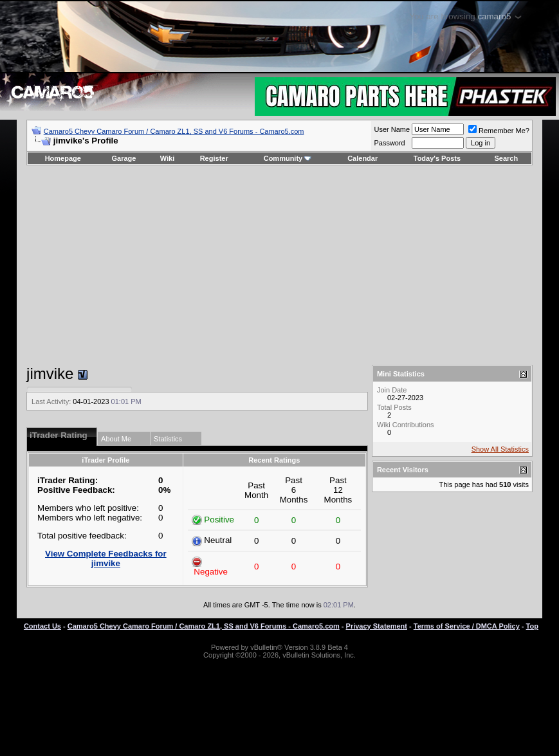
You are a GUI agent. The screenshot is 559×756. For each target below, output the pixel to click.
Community (288, 158)
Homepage (63, 158)
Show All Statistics (500, 449)
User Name (392, 129)
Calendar (362, 158)
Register (214, 158)
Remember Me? (499, 131)
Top (532, 626)
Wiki (168, 158)
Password (389, 143)
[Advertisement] (279, 265)
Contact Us (42, 626)
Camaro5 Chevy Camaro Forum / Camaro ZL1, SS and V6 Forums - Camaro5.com (174, 131)
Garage (124, 158)
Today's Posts (437, 158)
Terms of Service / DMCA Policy (467, 626)
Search (507, 158)
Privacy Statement (377, 626)
